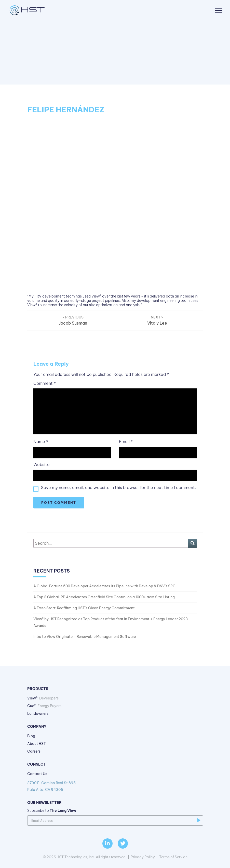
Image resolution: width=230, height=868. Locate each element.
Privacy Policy (143, 857)
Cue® (44, 706)
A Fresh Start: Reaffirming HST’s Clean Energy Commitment (84, 608)
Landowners (38, 714)
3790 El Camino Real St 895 (115, 787)
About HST (37, 744)
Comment (45, 383)
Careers (34, 751)
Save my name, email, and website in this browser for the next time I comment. (118, 488)
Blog (31, 736)
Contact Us (37, 774)
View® (43, 698)
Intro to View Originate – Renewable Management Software (85, 637)
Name (41, 442)
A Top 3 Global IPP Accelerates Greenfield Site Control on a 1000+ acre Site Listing (104, 597)
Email (126, 442)
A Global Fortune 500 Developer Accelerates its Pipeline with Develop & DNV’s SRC (104, 586)
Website (42, 465)
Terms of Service (173, 857)
